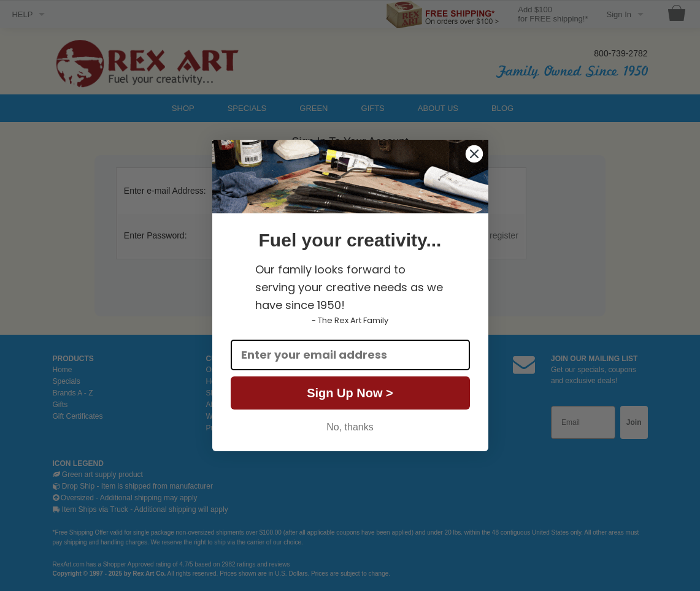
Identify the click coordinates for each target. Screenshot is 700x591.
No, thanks (350, 427)
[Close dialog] (474, 154)
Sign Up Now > (350, 393)
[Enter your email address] (350, 355)
